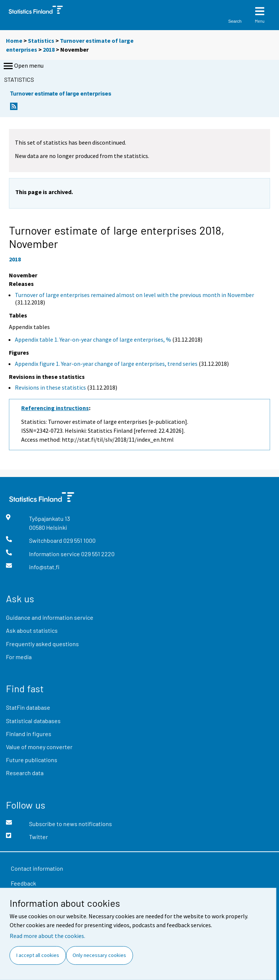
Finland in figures (29, 734)
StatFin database (28, 707)
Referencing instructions (55, 408)
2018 (49, 49)
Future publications (32, 760)
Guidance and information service (50, 617)
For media (19, 657)
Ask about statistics (32, 630)
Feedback (23, 883)
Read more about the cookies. (47, 936)
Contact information (37, 868)
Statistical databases (33, 721)
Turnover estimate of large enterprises (61, 93)
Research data (25, 773)
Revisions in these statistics (50, 387)
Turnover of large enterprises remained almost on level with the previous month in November (134, 295)
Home (14, 41)
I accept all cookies (38, 955)
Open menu (23, 66)
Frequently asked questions (42, 644)
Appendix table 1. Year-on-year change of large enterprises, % (93, 339)
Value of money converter (39, 747)
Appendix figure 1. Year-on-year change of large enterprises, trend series (106, 364)
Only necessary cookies (99, 955)
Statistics (41, 41)
